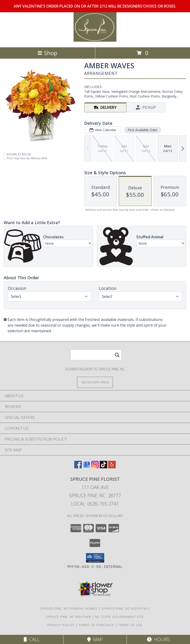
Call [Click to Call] (32, 639)
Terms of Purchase (96, 625)
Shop (47, 53)
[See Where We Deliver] (95, 382)
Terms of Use (130, 625)
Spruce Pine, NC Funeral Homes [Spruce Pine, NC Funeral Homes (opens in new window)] (69, 608)
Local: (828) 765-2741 (95, 504)
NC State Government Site (120, 617)
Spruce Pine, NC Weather (69, 617)
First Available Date (142, 130)
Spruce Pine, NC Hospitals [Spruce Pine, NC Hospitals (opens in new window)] (126, 608)
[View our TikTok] (103, 467)
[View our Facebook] (78, 467)
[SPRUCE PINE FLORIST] (95, 40)
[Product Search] (96, 355)
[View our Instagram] (95, 467)
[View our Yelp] (112, 467)
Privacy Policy (61, 625)
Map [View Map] (95, 639)
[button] (95, 558)
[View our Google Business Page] (87, 467)
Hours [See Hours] (158, 639)
